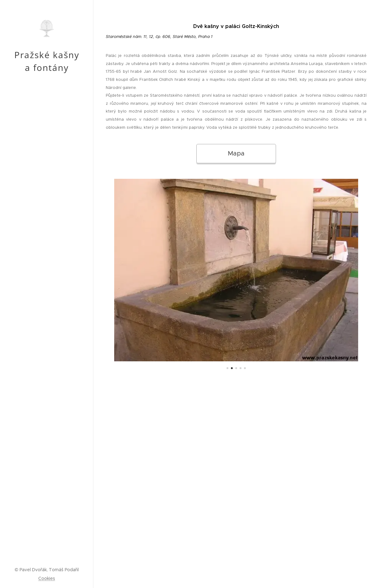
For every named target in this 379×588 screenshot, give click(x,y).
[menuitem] (47, 294)
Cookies (47, 578)
